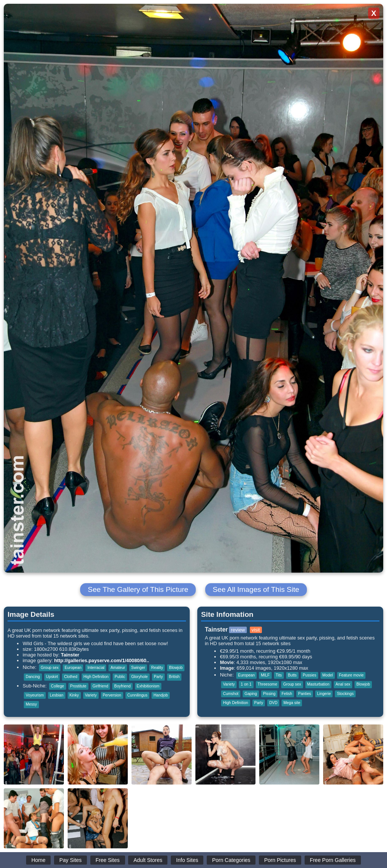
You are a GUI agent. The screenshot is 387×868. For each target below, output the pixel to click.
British (174, 677)
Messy (31, 704)
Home (38, 860)
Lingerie (324, 694)
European (73, 668)
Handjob (161, 695)
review (238, 630)
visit (256, 630)
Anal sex (343, 684)
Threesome (268, 684)
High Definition (96, 677)
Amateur (118, 668)
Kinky (74, 695)
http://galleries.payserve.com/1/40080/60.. (101, 660)
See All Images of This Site (256, 589)
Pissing (269, 694)
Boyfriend (122, 686)
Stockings (345, 694)
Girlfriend (101, 686)
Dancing (33, 677)
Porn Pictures (280, 860)
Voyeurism (35, 695)
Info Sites (187, 860)
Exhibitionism (148, 686)
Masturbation (318, 684)
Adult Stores (148, 860)
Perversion (112, 695)
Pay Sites (70, 860)
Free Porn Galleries (333, 860)
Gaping (251, 694)
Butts (292, 675)
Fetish (287, 694)
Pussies (310, 675)
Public (120, 677)
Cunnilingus (137, 695)
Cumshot (231, 694)
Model (328, 675)
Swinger (138, 668)
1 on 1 (246, 684)
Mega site (292, 703)
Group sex (50, 668)
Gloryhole (139, 677)
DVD (273, 703)
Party (158, 677)
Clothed (70, 677)
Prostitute (78, 686)
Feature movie (351, 675)
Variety (91, 695)
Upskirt (52, 677)
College (58, 686)
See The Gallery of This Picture (138, 589)
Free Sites (108, 860)
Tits (279, 675)
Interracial (96, 668)
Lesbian (57, 695)
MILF (265, 675)
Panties (305, 694)
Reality (157, 668)
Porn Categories (231, 860)
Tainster (70, 655)
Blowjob (176, 668)
